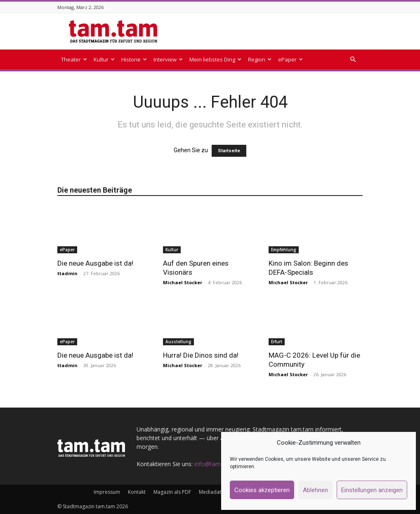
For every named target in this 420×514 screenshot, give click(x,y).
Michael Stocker (183, 282)
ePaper (290, 59)
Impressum (107, 492)
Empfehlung (284, 250)
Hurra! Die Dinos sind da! (201, 355)
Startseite (229, 151)
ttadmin (67, 273)
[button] (353, 60)
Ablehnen (315, 490)
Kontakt (137, 492)
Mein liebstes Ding (215, 59)
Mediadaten (213, 492)
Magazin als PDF (172, 492)
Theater (74, 59)
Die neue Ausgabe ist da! (95, 263)
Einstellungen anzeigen (372, 490)
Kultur (104, 59)
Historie (134, 59)
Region (260, 59)
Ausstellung (178, 342)
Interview (168, 59)
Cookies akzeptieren (262, 490)
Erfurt (277, 342)
